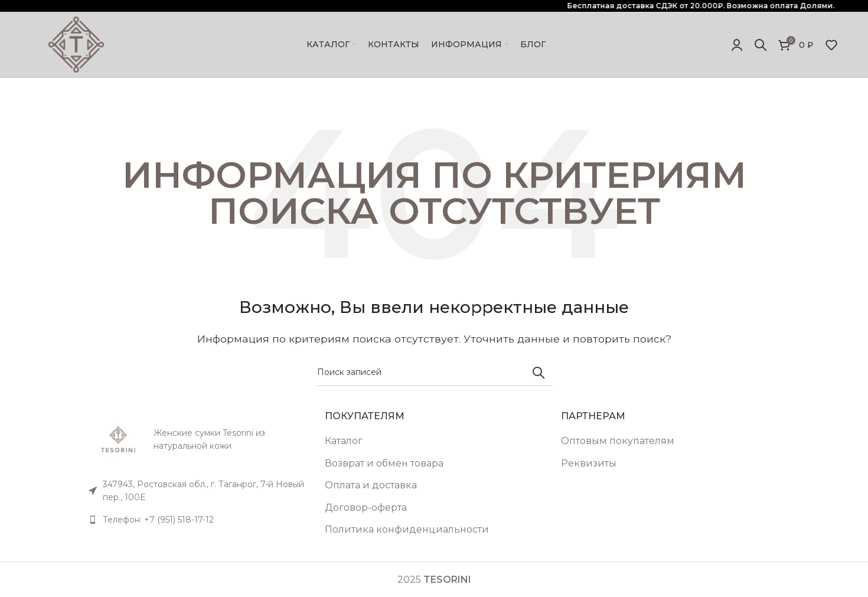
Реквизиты (589, 463)
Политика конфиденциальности (407, 529)
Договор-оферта (366, 508)
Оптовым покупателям (618, 441)
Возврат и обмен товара (384, 463)
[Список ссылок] (198, 520)
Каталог (344, 441)
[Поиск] (761, 45)
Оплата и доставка (371, 485)
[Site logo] (76, 44)
